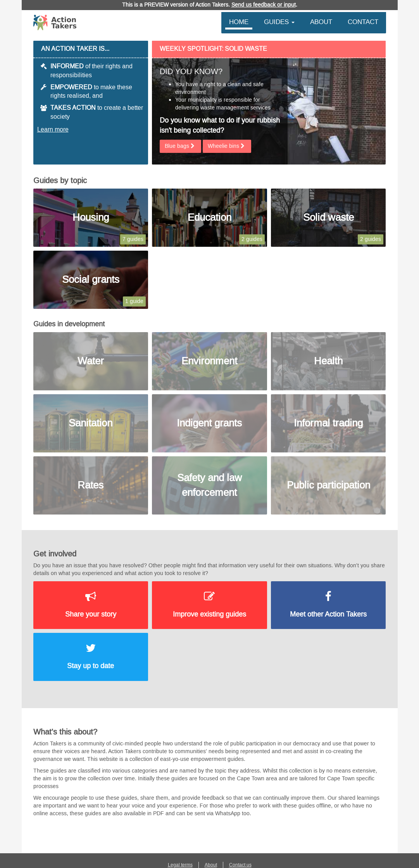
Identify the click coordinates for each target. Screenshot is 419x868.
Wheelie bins (227, 146)
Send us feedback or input (264, 5)
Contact (363, 22)
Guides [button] (279, 22)
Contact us (240, 865)
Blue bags (180, 146)
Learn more (53, 129)
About (321, 22)
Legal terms (180, 865)
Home (239, 22)
